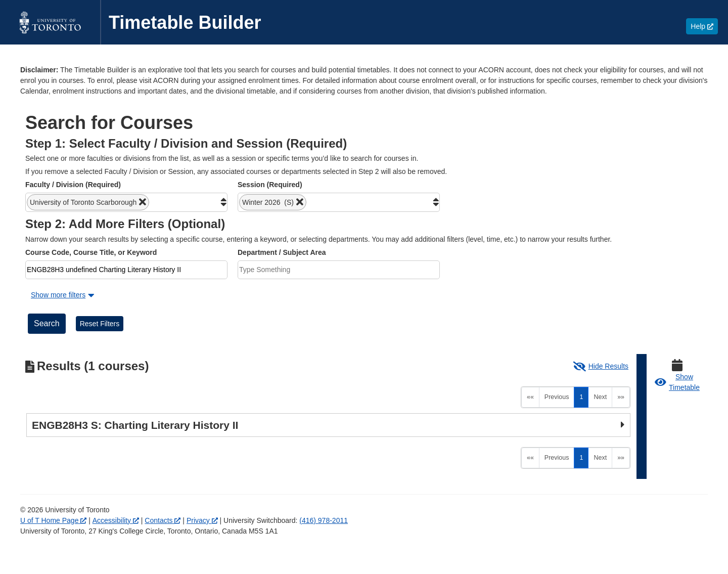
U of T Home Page (53, 520)
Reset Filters (100, 324)
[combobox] (126, 202)
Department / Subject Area (282, 252)
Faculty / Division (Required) (73, 185)
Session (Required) (270, 185)
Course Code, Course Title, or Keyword (91, 252)
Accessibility (116, 520)
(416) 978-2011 (324, 520)
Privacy (202, 520)
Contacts (163, 520)
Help (704, 26)
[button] (88, 202)
